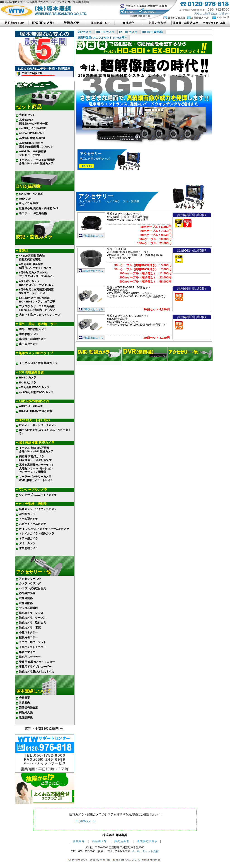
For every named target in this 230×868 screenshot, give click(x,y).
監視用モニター (28, 637)
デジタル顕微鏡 (28, 608)
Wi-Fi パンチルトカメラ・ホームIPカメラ (44, 529)
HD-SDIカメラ (28, 378)
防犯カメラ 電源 (30, 627)
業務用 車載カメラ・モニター (37, 662)
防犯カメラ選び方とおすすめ (36, 672)
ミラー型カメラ (28, 539)
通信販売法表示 (28, 708)
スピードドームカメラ (33, 524)
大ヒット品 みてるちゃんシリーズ (40, 315)
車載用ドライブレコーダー (35, 667)
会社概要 (24, 698)
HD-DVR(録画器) (152, 32)
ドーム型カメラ (28, 519)
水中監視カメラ (28, 344)
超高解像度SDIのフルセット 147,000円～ (102, 38)
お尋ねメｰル (87, 821)
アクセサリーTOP (30, 579)
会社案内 (79, 841)
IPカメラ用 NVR (29, 203)
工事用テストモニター (33, 647)
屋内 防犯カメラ (29, 334)
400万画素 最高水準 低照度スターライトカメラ (35, 266)
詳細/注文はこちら (93, 236)
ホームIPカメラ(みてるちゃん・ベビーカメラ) (45, 432)
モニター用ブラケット (33, 642)
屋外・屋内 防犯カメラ (33, 329)
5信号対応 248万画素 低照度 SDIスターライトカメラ (36, 291)
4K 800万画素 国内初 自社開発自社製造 (32, 258)
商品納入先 (26, 712)
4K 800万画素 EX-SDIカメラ (36, 392)
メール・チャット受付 (145, 851)
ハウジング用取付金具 (33, 588)
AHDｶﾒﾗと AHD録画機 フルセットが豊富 (33, 153)
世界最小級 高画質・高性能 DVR (39, 208)
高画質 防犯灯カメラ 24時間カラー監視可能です (35, 458)
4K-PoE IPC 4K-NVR (32, 133)
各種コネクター (28, 632)
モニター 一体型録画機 (33, 213)
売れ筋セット (27, 115)
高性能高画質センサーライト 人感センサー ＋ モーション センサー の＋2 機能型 (36, 468)
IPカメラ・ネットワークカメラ (38, 425)
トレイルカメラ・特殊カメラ (36, 534)
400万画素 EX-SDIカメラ (34, 387)
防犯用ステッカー (30, 657)
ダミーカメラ (27, 543)
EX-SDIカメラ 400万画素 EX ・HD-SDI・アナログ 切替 (37, 300)
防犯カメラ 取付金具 (33, 623)
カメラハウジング (30, 583)
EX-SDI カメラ (128, 32)
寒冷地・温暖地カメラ (33, 339)
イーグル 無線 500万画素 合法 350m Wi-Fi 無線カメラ (36, 450)
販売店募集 (26, 717)
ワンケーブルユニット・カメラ (38, 495)
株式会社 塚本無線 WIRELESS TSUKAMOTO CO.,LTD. (45, 12)
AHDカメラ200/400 (31, 406)
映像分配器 (26, 603)
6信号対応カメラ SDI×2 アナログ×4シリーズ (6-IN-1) (36, 274)
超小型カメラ (27, 514)
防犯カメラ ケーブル (33, 618)
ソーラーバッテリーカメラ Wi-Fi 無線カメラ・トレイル (36, 478)
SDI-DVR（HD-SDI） (32, 194)
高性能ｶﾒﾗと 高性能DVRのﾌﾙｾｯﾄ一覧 (33, 122)
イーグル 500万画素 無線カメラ (38, 363)
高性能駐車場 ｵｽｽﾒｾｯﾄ (32, 138)
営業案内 (24, 703)
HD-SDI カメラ (105, 32)
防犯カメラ (84, 32)
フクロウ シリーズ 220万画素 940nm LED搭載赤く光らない (37, 308)
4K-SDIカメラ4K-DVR (32, 128)
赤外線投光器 (27, 593)
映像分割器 (26, 598)
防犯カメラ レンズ (31, 613)
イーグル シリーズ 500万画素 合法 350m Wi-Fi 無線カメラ (37, 162)
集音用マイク (27, 652)
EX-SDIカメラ (28, 383)
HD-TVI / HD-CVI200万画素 (35, 411)
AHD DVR (25, 199)
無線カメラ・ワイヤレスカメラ (38, 509)
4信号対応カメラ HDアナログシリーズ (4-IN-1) (37, 283)
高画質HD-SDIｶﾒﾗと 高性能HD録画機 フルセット (36, 145)
